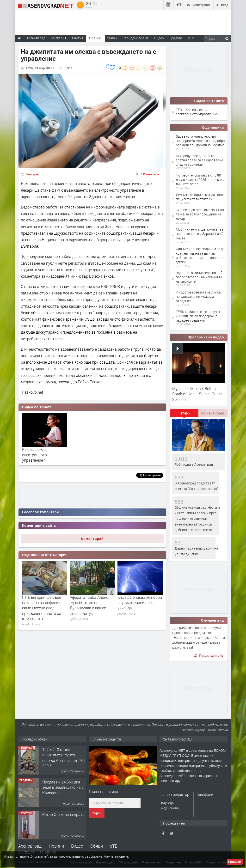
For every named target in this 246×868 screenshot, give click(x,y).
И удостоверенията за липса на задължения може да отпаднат (198, 296)
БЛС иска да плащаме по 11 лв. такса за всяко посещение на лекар (200, 214)
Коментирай (92, 539)
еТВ (114, 846)
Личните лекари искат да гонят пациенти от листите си (200, 197)
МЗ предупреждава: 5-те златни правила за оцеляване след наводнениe (199, 160)
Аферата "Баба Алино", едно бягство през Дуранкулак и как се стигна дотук (90, 605)
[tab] (184, 415)
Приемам (235, 862)
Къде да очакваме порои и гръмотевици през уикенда (140, 603)
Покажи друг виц (209, 655)
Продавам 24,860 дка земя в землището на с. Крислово (63, 787)
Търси (97, 813)
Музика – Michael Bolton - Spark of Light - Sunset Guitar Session (197, 394)
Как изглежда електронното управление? (34, 455)
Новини (95, 38)
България (33, 174)
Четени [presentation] (184, 413)
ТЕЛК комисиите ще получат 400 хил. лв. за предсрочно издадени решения (198, 316)
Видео (77, 846)
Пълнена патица (104, 792)
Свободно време (135, 38)
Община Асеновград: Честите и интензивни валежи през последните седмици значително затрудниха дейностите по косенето (197, 519)
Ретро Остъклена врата (63, 814)
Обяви (97, 846)
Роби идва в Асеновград (194, 464)
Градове (176, 38)
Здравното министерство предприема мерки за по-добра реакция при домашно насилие (200, 141)
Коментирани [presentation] (213, 413)
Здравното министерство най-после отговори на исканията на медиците (200, 277)
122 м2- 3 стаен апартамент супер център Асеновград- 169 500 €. (64, 758)
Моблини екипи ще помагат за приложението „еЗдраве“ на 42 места (200, 234)
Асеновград (30, 846)
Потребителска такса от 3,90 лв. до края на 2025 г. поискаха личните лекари (200, 180)
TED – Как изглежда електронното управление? (197, 112)
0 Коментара (150, 174)
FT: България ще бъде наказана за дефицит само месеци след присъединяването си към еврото (42, 608)
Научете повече (116, 856)
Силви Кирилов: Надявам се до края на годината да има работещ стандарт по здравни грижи (200, 255)
